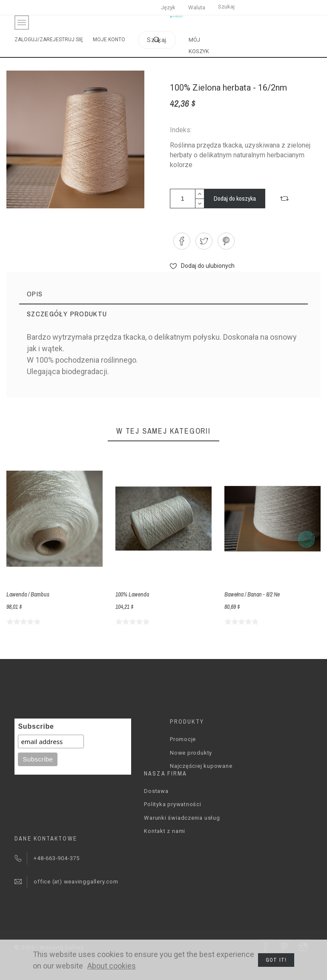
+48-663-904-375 (57, 858)
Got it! (276, 960)
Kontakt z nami (165, 831)
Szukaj (226, 7)
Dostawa (156, 791)
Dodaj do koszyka (235, 198)
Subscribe (36, 726)
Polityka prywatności (173, 804)
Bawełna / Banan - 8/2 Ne (252, 594)
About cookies (112, 966)
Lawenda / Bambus (28, 594)
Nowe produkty (191, 753)
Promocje (183, 739)
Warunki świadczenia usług (182, 818)
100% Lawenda (132, 594)
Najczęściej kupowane (201, 766)
